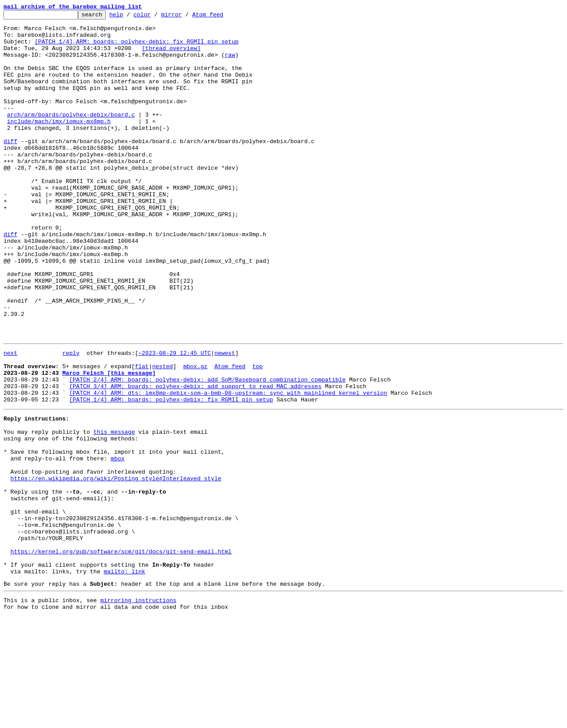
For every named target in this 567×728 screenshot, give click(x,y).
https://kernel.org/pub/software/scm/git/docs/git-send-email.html (121, 655)
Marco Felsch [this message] (109, 443)
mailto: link (124, 679)
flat (142, 435)
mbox (118, 543)
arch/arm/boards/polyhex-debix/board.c (71, 136)
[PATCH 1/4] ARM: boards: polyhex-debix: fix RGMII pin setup (136, 48)
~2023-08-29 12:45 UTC (175, 419)
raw (230, 64)
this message (114, 511)
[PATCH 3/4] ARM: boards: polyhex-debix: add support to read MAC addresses (195, 459)
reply (71, 419)
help (130, 17)
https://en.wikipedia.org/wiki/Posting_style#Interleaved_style (116, 567)
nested (162, 435)
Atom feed (221, 17)
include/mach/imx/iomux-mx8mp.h (59, 144)
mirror (185, 17)
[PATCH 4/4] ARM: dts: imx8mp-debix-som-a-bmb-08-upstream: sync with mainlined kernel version (228, 467)
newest (225, 419)
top (258, 435)
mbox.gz (196, 435)
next (10, 419)
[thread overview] (171, 56)
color (156, 17)
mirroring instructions (138, 710)
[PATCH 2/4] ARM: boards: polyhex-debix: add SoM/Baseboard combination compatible (207, 451)
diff (10, 167)
